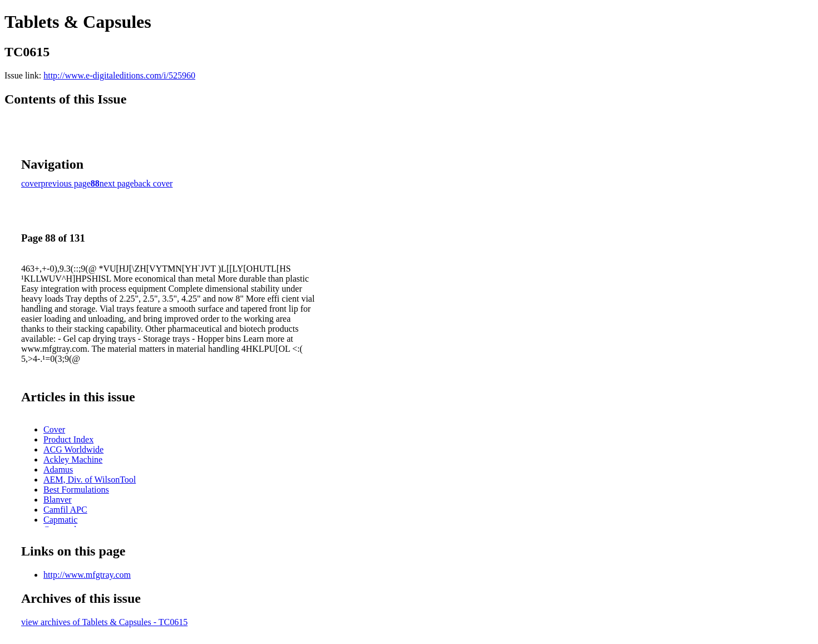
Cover (54, 429)
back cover (154, 183)
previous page (66, 183)
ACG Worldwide (73, 449)
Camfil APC (65, 510)
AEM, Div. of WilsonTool (90, 480)
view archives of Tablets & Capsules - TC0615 (104, 622)
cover (31, 183)
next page (117, 183)
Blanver (58, 500)
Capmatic (60, 520)
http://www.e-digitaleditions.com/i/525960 (119, 75)
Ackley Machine (73, 459)
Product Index (68, 439)
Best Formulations (76, 490)
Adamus (58, 470)
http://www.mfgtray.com (87, 575)
